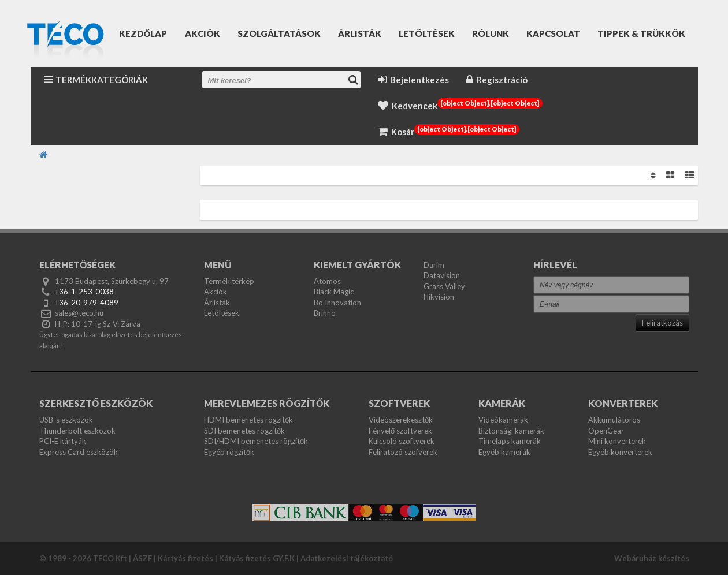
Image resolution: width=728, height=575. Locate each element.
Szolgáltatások (279, 33)
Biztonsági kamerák (511, 431)
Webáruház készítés (652, 558)
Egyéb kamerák (504, 452)
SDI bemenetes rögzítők (244, 431)
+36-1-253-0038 (84, 292)
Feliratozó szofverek (403, 452)
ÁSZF (142, 558)
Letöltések (427, 33)
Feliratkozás (662, 323)
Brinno (325, 313)
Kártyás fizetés (185, 558)
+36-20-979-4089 (87, 303)
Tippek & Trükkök (641, 33)
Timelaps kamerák (510, 441)
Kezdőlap (143, 33)
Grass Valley (444, 286)
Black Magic (334, 292)
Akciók (203, 33)
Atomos (327, 281)
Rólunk (491, 33)
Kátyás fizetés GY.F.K (257, 558)
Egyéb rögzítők (229, 452)
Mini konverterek (617, 441)
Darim (434, 265)
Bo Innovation (337, 303)
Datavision (442, 275)
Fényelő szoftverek (400, 431)
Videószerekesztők (401, 420)
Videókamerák (503, 420)
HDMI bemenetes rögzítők (248, 420)
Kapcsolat (553, 33)
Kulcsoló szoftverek (402, 441)
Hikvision (439, 297)
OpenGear (606, 431)
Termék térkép (229, 281)
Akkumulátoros (614, 420)
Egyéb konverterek (620, 452)
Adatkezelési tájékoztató (347, 558)
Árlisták (360, 33)
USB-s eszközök (66, 420)
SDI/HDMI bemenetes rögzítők (256, 441)
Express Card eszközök (79, 452)
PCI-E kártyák (63, 441)
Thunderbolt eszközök (77, 431)
